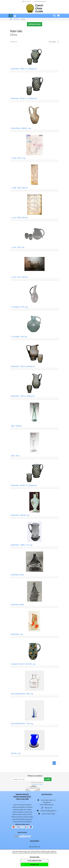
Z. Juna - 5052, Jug (18, 247)
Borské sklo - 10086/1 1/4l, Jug (22, 545)
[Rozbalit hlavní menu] (11, 16)
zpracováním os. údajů (37, 784)
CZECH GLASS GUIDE (48, 814)
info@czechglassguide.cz (40, 1)
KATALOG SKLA (35, 24)
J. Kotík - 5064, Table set (19, 188)
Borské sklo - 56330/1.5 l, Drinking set (24, 98)
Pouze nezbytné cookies (34, 861)
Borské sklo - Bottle (17, 575)
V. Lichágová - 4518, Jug (19, 307)
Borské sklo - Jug (17, 634)
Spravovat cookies (35, 857)
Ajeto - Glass (15, 456)
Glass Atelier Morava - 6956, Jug (22, 694)
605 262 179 (28, 1)
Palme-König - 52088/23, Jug (21, 128)
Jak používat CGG (35, 847)
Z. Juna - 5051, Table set (19, 277)
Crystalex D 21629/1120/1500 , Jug (23, 664)
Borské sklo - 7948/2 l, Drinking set (23, 396)
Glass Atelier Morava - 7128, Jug (22, 723)
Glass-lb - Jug (16, 753)
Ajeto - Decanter (16, 426)
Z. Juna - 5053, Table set (19, 218)
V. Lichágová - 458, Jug (19, 337)
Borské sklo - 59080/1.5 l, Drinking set (24, 69)
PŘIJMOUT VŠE (35, 865)
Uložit (48, 779)
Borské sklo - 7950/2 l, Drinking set (23, 366)
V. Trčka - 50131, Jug (18, 158)
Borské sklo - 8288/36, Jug (20, 515)
